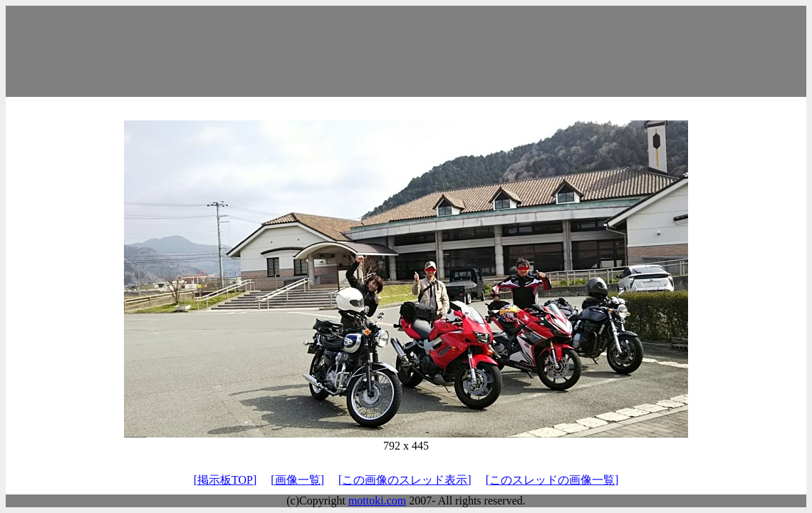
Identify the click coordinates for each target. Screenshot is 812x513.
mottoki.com (377, 501)
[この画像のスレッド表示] (405, 480)
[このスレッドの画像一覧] (552, 480)
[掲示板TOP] (225, 480)
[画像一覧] (297, 480)
